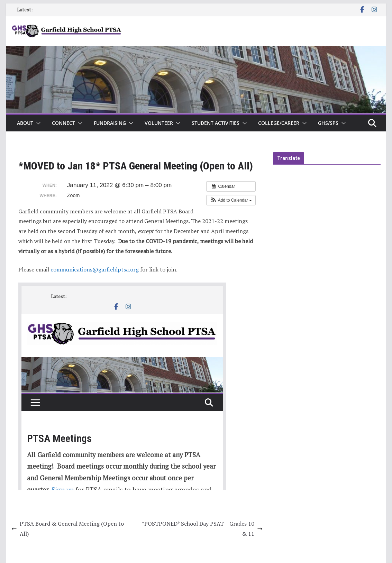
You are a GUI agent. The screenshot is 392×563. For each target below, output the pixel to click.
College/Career (279, 123)
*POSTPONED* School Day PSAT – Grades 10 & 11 (202, 529)
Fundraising (110, 123)
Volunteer (159, 123)
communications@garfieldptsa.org (95, 269)
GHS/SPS (328, 123)
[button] (37, 123)
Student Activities (216, 123)
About (25, 123)
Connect (63, 123)
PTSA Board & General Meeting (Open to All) (68, 529)
